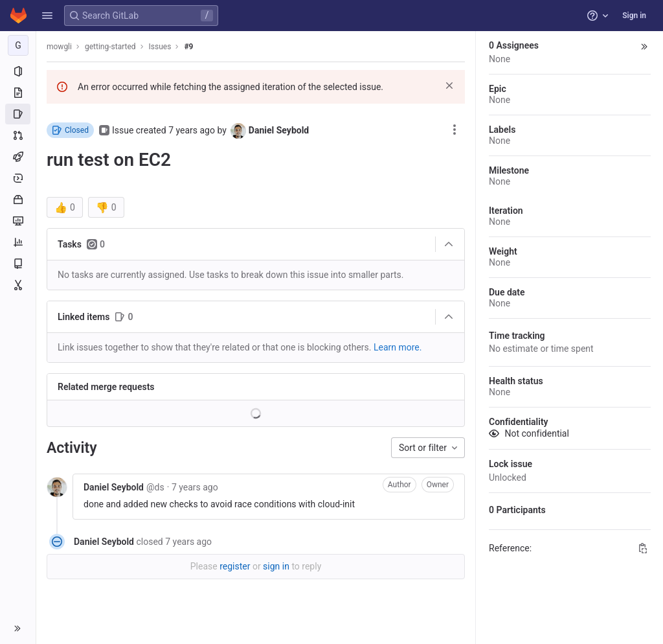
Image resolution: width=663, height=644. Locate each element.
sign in (276, 566)
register (235, 566)
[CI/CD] (18, 157)
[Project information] (18, 71)
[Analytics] (18, 242)
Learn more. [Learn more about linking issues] (398, 347)
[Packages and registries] (18, 200)
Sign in (634, 16)
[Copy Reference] (643, 548)
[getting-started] (18, 45)
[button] (47, 16)
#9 (188, 47)
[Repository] (18, 93)
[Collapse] (449, 244)
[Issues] (18, 114)
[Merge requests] (18, 135)
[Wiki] (18, 264)
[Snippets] (18, 285)
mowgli (59, 47)
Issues (160, 47)
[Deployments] (18, 178)
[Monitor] (18, 221)
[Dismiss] (449, 86)
